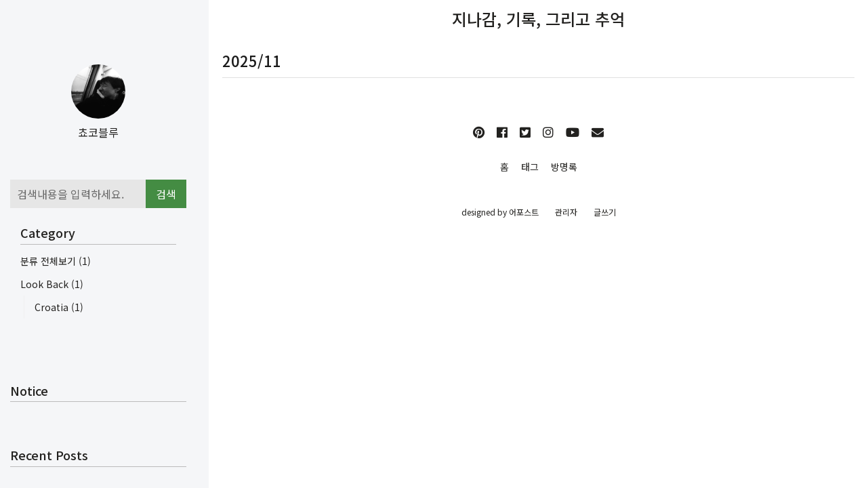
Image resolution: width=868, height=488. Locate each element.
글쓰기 (605, 212)
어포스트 (524, 212)
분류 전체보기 (56, 261)
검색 (166, 194)
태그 (530, 167)
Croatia (59, 307)
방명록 (564, 167)
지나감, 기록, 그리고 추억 (538, 19)
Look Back (52, 284)
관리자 (566, 212)
